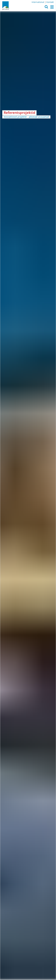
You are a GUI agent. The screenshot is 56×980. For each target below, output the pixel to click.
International (38, 2)
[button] (46, 8)
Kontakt (50, 2)
